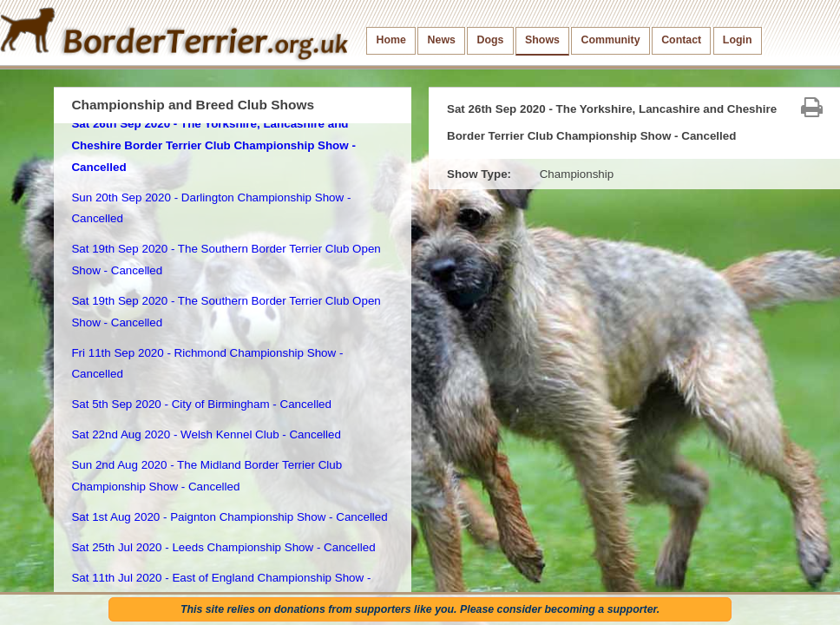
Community (611, 40)
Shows (542, 40)
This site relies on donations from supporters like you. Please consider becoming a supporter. (420, 609)
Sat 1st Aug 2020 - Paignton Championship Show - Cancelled (229, 517)
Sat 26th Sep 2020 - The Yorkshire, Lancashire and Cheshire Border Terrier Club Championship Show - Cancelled (213, 145)
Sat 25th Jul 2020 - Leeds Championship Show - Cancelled (223, 547)
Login (738, 40)
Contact (681, 40)
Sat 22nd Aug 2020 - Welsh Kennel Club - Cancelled (206, 434)
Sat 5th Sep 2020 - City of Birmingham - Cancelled (201, 404)
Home (391, 40)
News (442, 40)
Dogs (491, 40)
